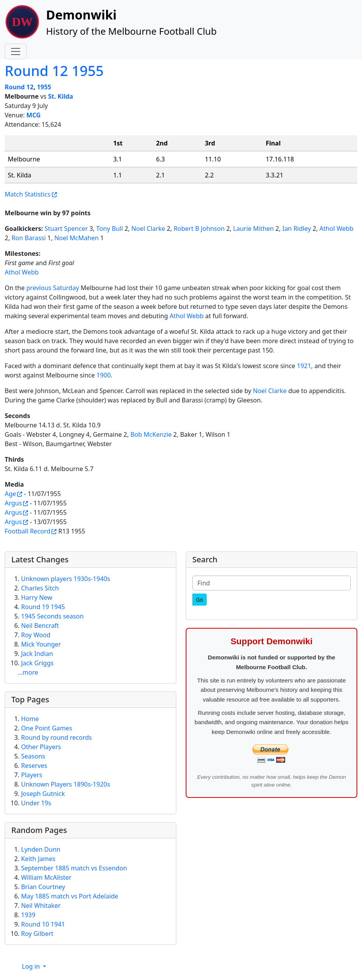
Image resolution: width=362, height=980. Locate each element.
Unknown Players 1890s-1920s (66, 784)
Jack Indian (37, 654)
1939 (28, 915)
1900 (104, 375)
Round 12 (19, 87)
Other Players (41, 747)
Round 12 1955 (54, 71)
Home (30, 719)
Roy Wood (36, 635)
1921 (304, 366)
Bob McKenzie (151, 434)
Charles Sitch (40, 588)
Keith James (38, 859)
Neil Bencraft (40, 626)
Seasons (33, 756)
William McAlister (46, 877)
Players (32, 775)
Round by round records (56, 737)
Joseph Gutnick (43, 794)
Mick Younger (41, 644)
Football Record (28, 531)
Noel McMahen (76, 238)
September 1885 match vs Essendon (74, 868)
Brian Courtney (43, 887)
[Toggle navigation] (16, 51)
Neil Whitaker (41, 906)
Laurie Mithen (254, 229)
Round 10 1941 (43, 924)
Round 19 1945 (43, 607)
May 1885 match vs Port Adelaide (70, 896)
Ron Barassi (29, 238)
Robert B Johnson (199, 229)
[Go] (200, 600)
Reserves (34, 766)
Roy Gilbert (37, 934)
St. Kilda (60, 96)
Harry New (37, 597)
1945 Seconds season (52, 616)
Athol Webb (336, 229)
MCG (34, 115)
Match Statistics (28, 194)
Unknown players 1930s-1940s (66, 579)
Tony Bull (110, 229)
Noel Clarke (148, 229)
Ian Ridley (297, 229)
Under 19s (36, 803)
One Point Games (47, 728)
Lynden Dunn (41, 849)
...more (28, 672)
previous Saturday (52, 288)
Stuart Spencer (66, 229)
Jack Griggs (37, 663)
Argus (13, 503)
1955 (44, 87)
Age (10, 494)
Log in (32, 966)
